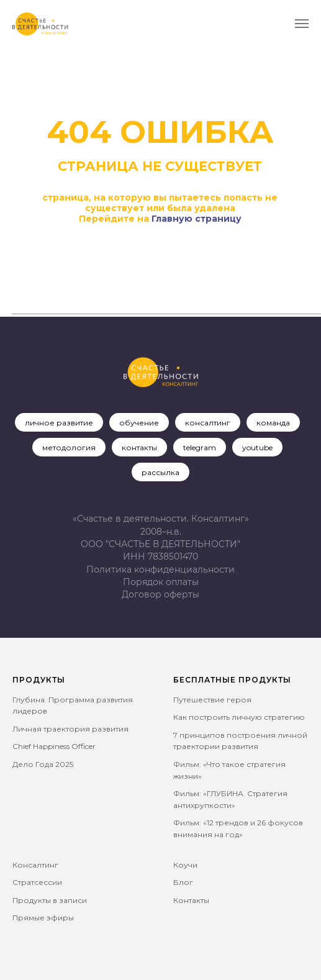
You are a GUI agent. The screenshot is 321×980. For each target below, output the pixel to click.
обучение (139, 423)
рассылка (160, 472)
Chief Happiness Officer (54, 746)
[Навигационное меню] (302, 24)
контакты (139, 447)
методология (69, 447)
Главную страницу (197, 219)
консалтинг (208, 423)
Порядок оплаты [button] (161, 582)
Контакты (191, 900)
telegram (200, 447)
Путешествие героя (212, 700)
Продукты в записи (50, 900)
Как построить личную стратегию (239, 717)
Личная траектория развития (70, 729)
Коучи (185, 865)
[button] (160, 594)
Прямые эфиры (43, 918)
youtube (257, 447)
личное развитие (59, 423)
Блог (183, 882)
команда (273, 423)
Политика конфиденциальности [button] (160, 569)
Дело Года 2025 (43, 764)
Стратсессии (37, 882)
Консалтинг (35, 865)
